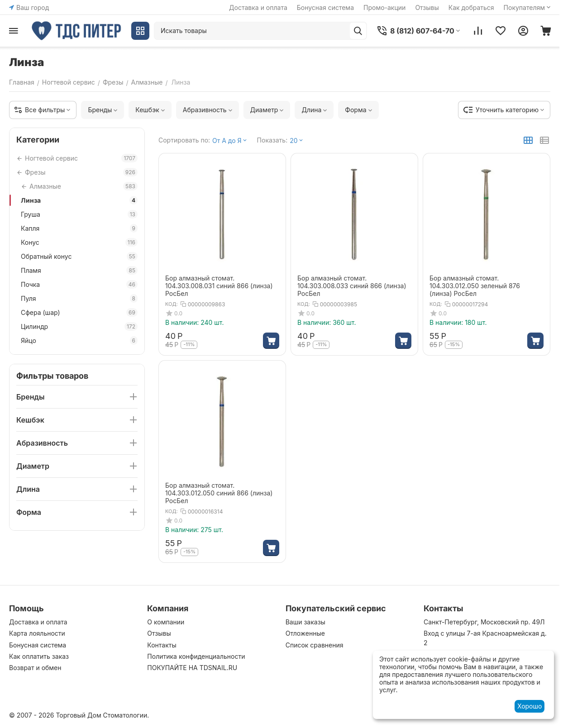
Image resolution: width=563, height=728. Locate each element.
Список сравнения (315, 645)
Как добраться (471, 7)
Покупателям (528, 7)
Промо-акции (384, 7)
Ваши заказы (305, 622)
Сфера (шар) (79, 312)
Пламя (79, 270)
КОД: (172, 304)
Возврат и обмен (35, 668)
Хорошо (530, 706)
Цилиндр (79, 326)
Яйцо (79, 340)
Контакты (162, 645)
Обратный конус (79, 256)
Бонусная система (325, 7)
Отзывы (427, 7)
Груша (79, 214)
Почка (79, 284)
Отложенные (305, 633)
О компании (166, 622)
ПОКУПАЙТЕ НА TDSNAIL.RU (192, 668)
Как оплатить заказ (39, 656)
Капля (79, 228)
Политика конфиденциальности (196, 656)
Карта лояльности (37, 633)
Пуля (79, 298)
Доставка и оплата (258, 7)
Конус (79, 242)
